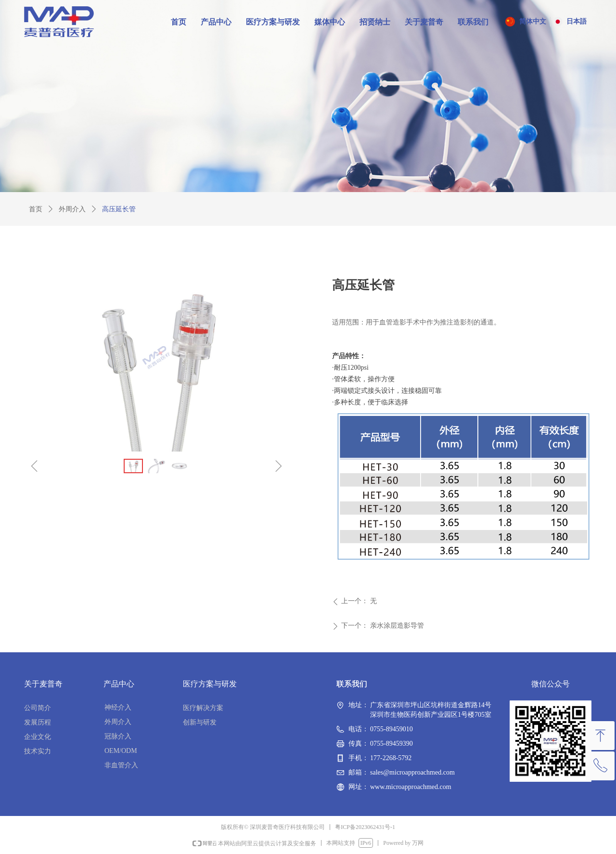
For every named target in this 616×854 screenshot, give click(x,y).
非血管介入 (121, 765)
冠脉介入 (118, 736)
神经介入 (118, 707)
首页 (36, 209)
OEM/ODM (121, 751)
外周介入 (72, 209)
